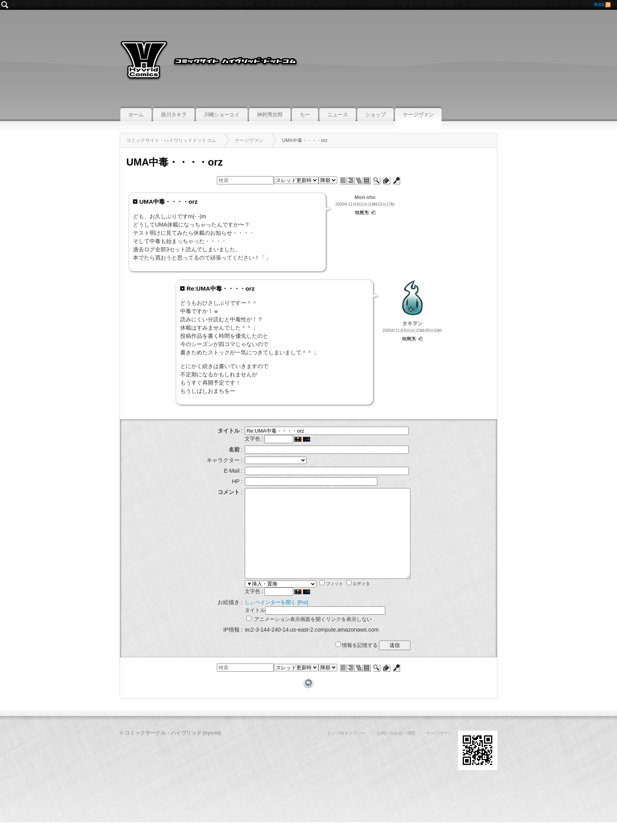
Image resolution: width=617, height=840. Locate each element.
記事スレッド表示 (362, 212)
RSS (599, 5)
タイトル (245, 628)
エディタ (348, 601)
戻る (308, 701)
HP (226, 481)
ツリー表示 (366, 212)
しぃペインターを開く (260, 620)
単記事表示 (357, 212)
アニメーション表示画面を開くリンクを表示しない (299, 637)
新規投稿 (386, 181)
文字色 (243, 439)
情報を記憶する (367, 663)
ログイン (396, 181)
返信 (373, 212)
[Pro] (293, 620)
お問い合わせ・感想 (396, 751)
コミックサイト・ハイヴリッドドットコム (308, 57)
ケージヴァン (439, 751)
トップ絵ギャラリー (346, 751)
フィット (321, 601)
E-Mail (222, 471)
